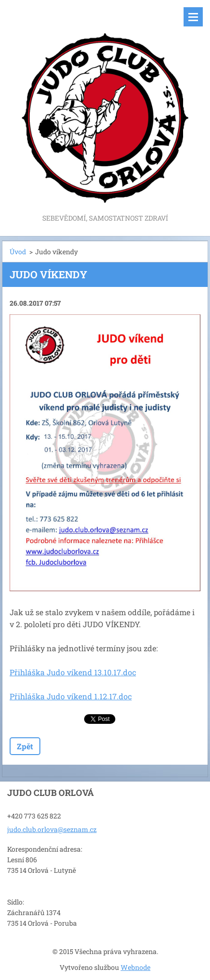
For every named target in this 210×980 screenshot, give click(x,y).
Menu (193, 17)
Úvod (18, 252)
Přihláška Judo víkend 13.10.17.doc (73, 672)
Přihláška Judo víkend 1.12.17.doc (71, 696)
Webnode (136, 967)
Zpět (25, 746)
